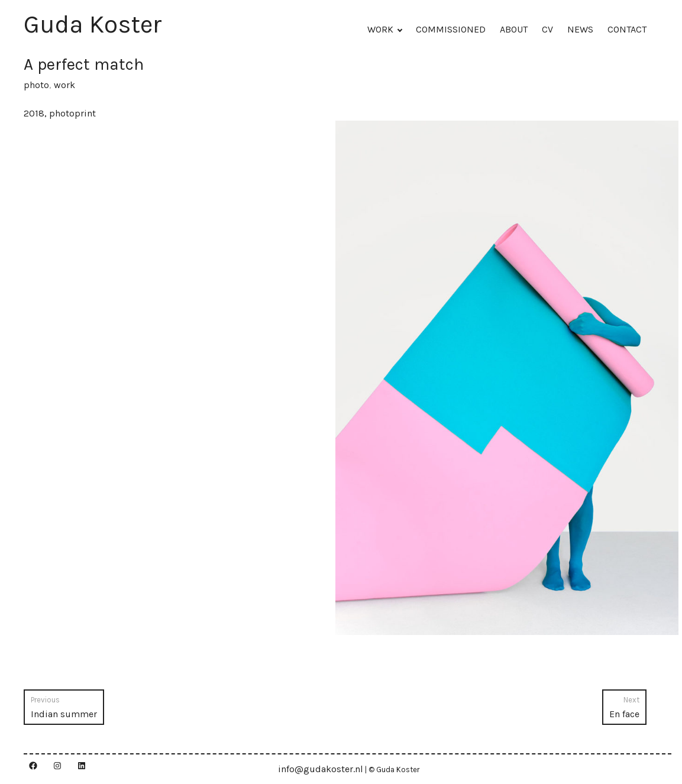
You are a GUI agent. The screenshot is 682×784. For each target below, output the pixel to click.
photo (36, 85)
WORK (380, 29)
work (64, 85)
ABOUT (514, 29)
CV (547, 29)
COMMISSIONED (451, 29)
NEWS (580, 29)
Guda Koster (93, 24)
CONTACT (627, 29)
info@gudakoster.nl (321, 769)
